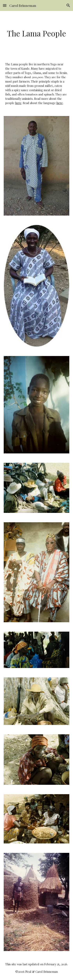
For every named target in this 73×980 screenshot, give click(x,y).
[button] (5, 5)
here (18, 103)
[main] (37, 33)
